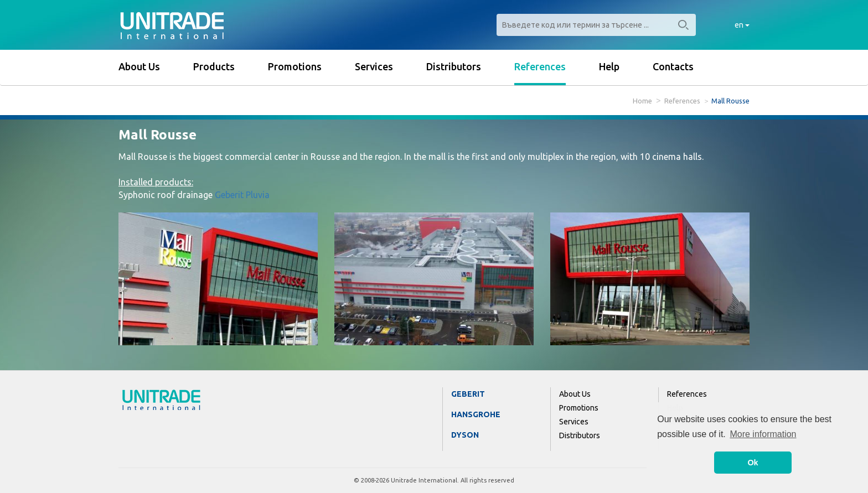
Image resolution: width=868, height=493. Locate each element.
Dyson (465, 435)
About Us (139, 66)
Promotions (295, 66)
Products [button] (214, 66)
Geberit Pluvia (242, 195)
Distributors (454, 66)
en (742, 25)
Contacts (673, 66)
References (540, 66)
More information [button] (763, 434)
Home (642, 101)
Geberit (468, 394)
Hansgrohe (476, 414)
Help (609, 66)
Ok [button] (753, 463)
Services (374, 66)
